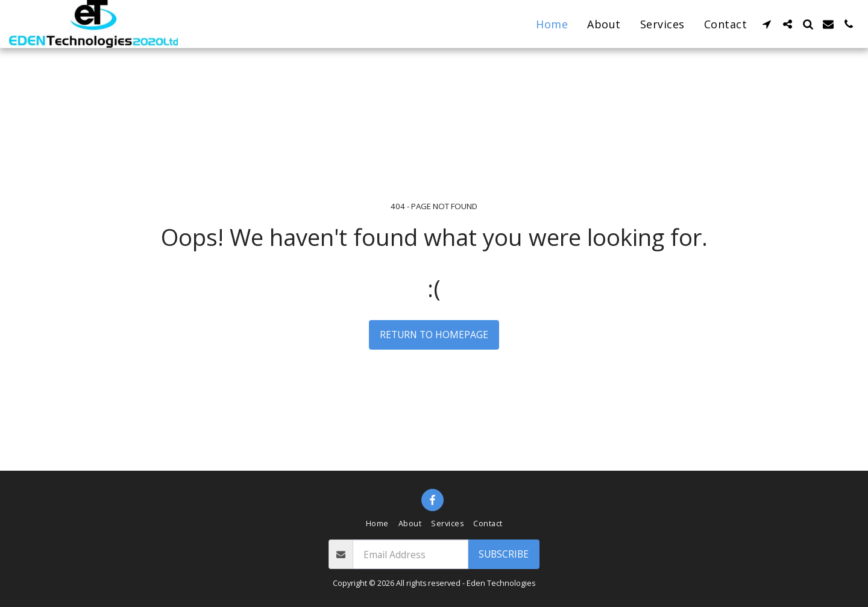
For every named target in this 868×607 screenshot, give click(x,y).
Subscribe (504, 554)
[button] (767, 24)
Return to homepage (434, 335)
